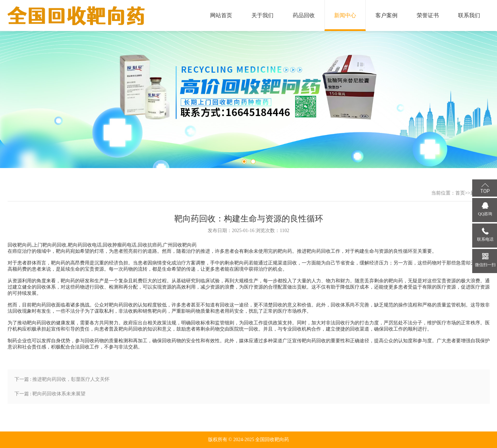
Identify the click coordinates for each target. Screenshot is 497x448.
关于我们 (262, 15)
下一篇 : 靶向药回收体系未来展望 (50, 394)
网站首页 (221, 15)
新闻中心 (345, 15)
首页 (460, 193)
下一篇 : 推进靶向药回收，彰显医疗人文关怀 (62, 379)
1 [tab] (244, 162)
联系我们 (469, 15)
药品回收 (304, 15)
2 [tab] (253, 162)
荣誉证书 (428, 15)
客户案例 (386, 15)
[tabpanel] (248, 100)
